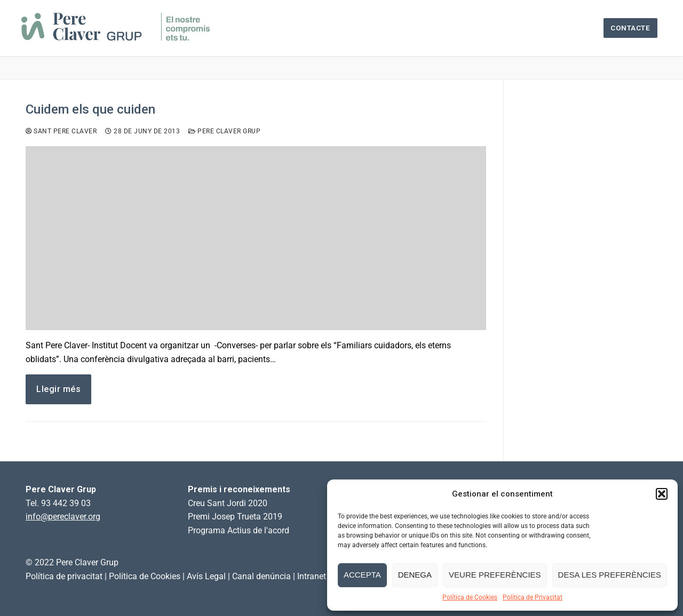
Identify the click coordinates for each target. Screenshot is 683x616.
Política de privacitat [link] (64, 576)
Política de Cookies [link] (145, 576)
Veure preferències (495, 575)
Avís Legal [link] (206, 576)
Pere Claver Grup (224, 131)
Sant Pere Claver (61, 131)
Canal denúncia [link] (261, 576)
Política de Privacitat (533, 597)
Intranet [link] (312, 576)
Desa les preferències (610, 575)
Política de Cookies (470, 597)
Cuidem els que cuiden (90, 109)
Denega (415, 575)
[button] (662, 494)
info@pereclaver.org (63, 517)
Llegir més (58, 389)
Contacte (630, 28)
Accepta (362, 575)
